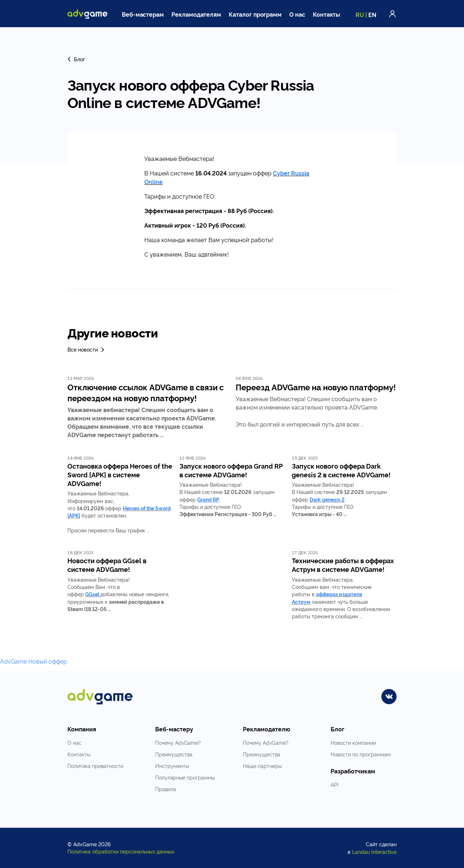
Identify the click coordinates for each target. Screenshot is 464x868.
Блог (76, 59)
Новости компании (353, 742)
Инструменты (172, 766)
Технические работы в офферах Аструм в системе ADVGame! (343, 565)
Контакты (327, 14)
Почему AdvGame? (178, 742)
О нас (297, 14)
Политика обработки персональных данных (121, 851)
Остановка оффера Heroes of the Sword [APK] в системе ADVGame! (120, 475)
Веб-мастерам (143, 14)
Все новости (86, 349)
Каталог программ (255, 14)
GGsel (92, 594)
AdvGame (13, 661)
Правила (166, 789)
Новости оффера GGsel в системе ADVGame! (107, 565)
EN (372, 14)
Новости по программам (361, 754)
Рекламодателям (196, 14)
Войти (393, 14)
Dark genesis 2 (327, 499)
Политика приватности (95, 766)
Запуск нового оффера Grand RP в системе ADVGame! (231, 470)
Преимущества (174, 754)
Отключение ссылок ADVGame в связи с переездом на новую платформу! (146, 392)
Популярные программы (185, 777)
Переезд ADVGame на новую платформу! (316, 387)
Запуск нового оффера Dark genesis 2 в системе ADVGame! (341, 470)
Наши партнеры (262, 766)
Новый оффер (48, 661)
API (334, 784)
